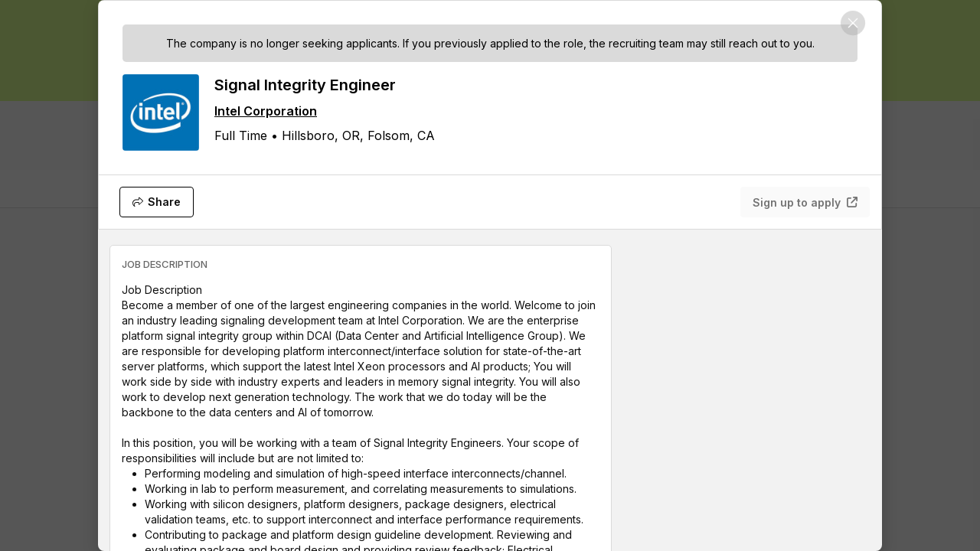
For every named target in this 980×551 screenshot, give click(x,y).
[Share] (157, 202)
